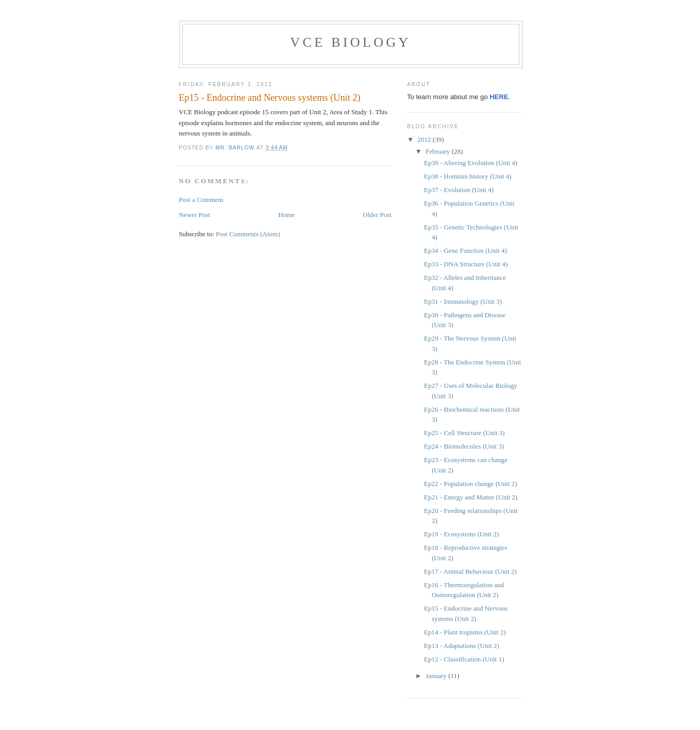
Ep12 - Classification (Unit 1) (464, 659)
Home (286, 215)
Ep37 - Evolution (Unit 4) (459, 190)
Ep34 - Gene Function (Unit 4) (465, 251)
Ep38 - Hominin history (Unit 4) (468, 176)
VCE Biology (351, 42)
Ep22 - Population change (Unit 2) (470, 484)
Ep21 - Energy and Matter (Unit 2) (471, 497)
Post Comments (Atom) (248, 234)
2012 (425, 139)
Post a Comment (201, 200)
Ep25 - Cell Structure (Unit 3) (464, 433)
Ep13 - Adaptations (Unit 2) (462, 646)
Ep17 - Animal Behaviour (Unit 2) (470, 571)
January (437, 676)
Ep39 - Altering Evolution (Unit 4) (471, 163)
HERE (499, 97)
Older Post (377, 215)
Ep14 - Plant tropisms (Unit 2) (465, 632)
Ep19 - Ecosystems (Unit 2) (461, 534)
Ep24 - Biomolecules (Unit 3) (464, 446)
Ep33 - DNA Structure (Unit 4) (466, 264)
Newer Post (195, 215)
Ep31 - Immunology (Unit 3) (463, 301)
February (438, 151)
